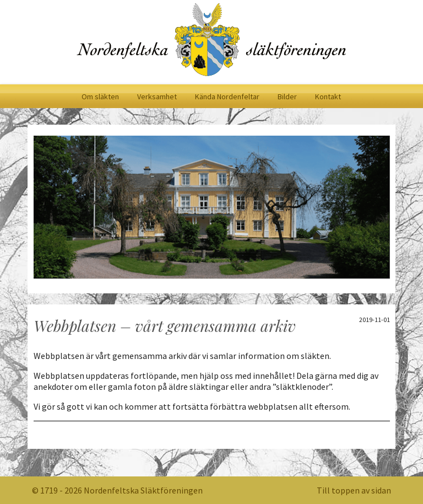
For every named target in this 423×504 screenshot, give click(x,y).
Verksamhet (157, 96)
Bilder (287, 96)
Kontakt (328, 96)
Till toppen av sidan (354, 490)
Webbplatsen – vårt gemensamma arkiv (165, 326)
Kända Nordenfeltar (227, 96)
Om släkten (100, 96)
